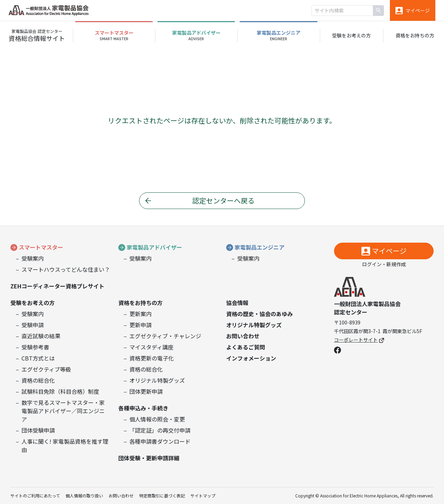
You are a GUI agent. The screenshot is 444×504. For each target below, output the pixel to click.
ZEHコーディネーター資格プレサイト (57, 286)
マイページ (389, 251)
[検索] (378, 11)
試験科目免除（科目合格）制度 (60, 391)
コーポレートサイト (359, 340)
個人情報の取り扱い (84, 496)
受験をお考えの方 (351, 35)
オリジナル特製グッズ (157, 380)
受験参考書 (35, 347)
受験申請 (33, 325)
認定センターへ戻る (223, 201)
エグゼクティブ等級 (46, 369)
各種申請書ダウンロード (160, 441)
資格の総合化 (38, 380)
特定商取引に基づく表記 (162, 496)
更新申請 (140, 325)
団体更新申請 (146, 391)
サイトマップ (203, 496)
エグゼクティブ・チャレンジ (165, 336)
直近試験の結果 (41, 336)
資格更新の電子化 (152, 358)
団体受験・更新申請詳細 (149, 458)
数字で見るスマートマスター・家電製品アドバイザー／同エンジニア (63, 411)
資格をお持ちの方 (415, 35)
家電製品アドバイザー (154, 247)
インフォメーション (251, 358)
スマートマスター (41, 247)
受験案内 (33, 258)
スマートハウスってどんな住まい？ (66, 269)
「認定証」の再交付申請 (160, 430)
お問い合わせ (243, 336)
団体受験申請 (38, 430)
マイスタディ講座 (151, 347)
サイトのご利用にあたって (35, 496)
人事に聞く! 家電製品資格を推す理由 (65, 445)
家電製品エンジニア (259, 247)
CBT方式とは (38, 358)
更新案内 (140, 314)
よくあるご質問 (246, 347)
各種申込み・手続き (143, 408)
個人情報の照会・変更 (157, 419)
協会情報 (237, 303)
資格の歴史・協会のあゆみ (259, 314)
